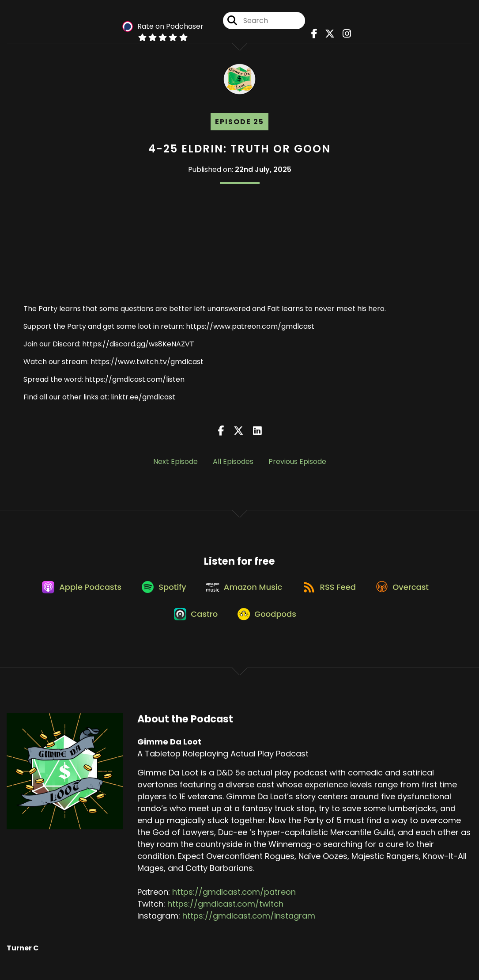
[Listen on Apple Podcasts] (75, 594)
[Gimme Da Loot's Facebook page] (314, 35)
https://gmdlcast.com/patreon (234, 904)
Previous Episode (297, 465)
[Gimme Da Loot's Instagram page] (344, 35)
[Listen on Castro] (194, 626)
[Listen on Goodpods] (269, 626)
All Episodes (233, 465)
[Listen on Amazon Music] (244, 594)
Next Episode (175, 465)
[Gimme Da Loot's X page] (328, 35)
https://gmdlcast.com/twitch (225, 916)
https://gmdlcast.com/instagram (249, 928)
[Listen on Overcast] (409, 594)
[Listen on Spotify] (160, 594)
